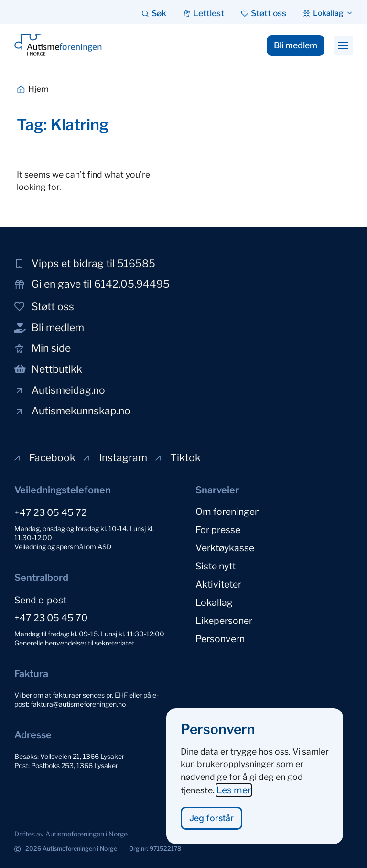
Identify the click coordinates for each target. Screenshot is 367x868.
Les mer (234, 793)
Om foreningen (228, 512)
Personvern (220, 639)
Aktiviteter (218, 584)
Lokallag (214, 602)
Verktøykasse (225, 548)
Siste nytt (216, 566)
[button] (343, 45)
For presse (218, 530)
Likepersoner (224, 621)
